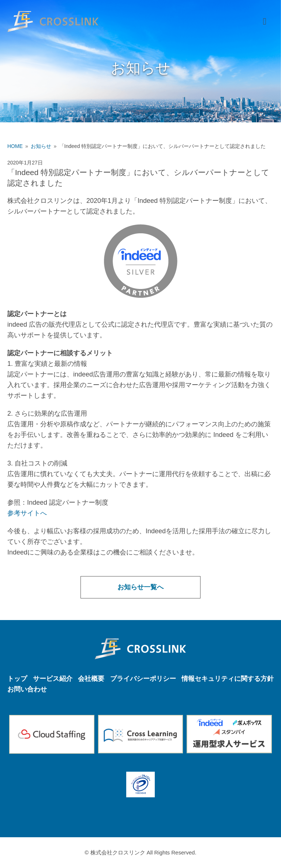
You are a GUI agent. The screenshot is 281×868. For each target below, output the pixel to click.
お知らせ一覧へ (140, 587)
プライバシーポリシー (143, 679)
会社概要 (91, 679)
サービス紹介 (53, 679)
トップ (17, 679)
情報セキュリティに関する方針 (228, 679)
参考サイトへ (27, 513)
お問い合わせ (27, 689)
